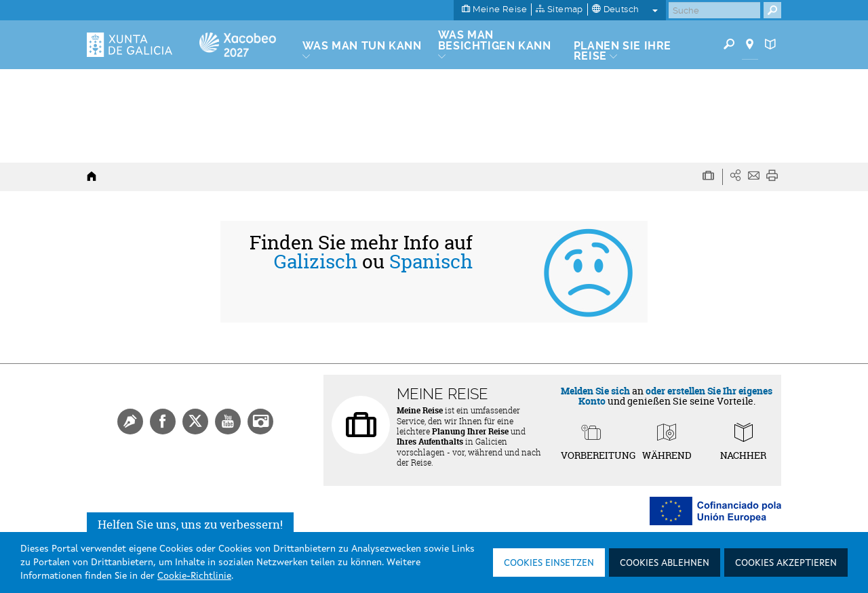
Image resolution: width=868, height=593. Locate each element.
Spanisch (431, 262)
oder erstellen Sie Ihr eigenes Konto (676, 396)
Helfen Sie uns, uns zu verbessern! (190, 524)
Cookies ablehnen (665, 563)
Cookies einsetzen (549, 563)
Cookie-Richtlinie (194, 576)
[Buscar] (714, 10)
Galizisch (316, 262)
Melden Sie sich (595, 391)
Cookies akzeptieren (786, 563)
